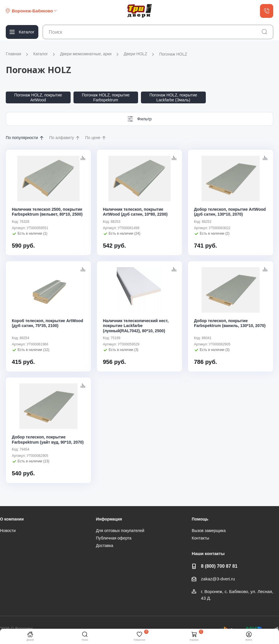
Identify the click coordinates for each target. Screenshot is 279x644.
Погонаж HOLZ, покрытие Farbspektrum (106, 97)
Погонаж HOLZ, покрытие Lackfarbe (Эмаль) (173, 97)
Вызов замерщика (209, 531)
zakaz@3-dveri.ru (218, 579)
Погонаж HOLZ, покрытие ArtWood (38, 97)
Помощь (200, 519)
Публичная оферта (114, 538)
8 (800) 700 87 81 (219, 566)
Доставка (105, 546)
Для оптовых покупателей (120, 531)
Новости (8, 531)
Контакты (200, 538)
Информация (109, 519)
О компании (12, 519)
